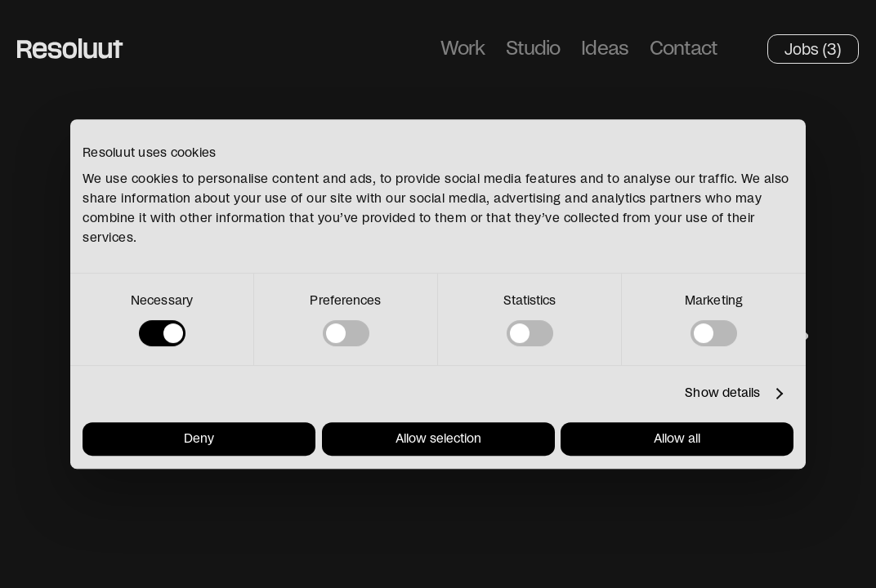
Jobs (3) (813, 49)
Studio (533, 49)
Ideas (604, 49)
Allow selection (438, 439)
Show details (722, 393)
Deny (199, 439)
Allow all (677, 439)
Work (463, 49)
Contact (684, 49)
